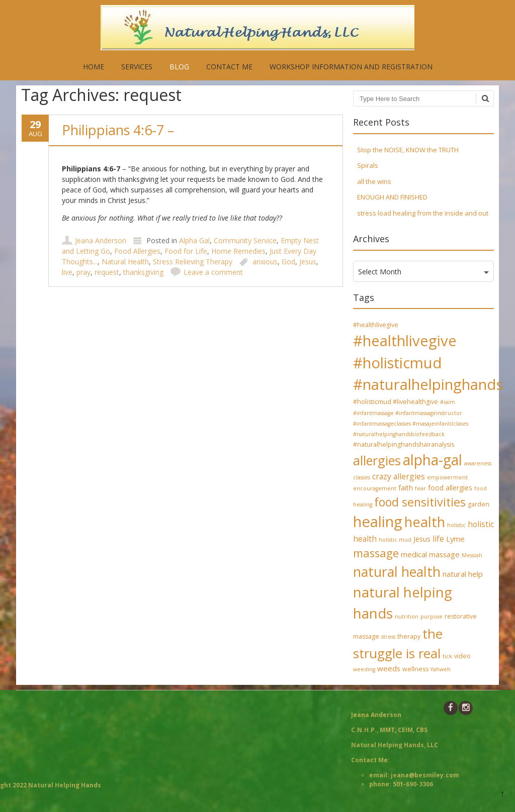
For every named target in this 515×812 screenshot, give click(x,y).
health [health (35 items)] (425, 522)
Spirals (368, 165)
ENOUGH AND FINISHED (392, 197)
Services (137, 67)
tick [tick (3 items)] (447, 656)
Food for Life (186, 251)
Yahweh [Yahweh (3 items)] (441, 669)
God (288, 262)
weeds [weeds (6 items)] (389, 668)
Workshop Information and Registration (351, 67)
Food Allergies (137, 251)
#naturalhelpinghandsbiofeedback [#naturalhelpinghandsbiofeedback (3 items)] (399, 434)
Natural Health (125, 262)
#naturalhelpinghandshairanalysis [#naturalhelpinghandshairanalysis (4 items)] (404, 444)
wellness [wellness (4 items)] (415, 669)
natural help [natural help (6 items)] (463, 574)
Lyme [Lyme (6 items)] (455, 539)
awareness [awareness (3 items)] (478, 463)
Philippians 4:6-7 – (118, 130)
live (67, 272)
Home (94, 67)
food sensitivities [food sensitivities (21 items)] (420, 502)
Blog (179, 67)
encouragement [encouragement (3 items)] (375, 488)
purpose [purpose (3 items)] (432, 617)
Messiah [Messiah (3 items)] (472, 555)
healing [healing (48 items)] (378, 522)
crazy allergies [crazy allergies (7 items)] (399, 476)
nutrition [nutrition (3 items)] (407, 617)
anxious (265, 262)
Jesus (308, 262)
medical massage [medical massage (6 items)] (430, 554)
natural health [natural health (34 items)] (397, 572)
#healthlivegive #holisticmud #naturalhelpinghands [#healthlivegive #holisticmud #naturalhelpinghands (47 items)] (428, 363)
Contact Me (229, 67)
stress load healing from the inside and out (423, 213)
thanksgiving (143, 272)
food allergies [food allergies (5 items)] (450, 488)
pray (83, 272)
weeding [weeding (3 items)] (364, 669)
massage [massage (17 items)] (376, 553)
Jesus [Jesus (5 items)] (422, 539)
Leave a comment (213, 272)
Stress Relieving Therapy (193, 262)
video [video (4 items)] (462, 656)
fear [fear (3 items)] (420, 488)
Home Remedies (238, 251)
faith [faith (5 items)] (406, 488)
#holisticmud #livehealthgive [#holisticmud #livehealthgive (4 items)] (396, 402)
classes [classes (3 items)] (362, 477)
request (107, 272)
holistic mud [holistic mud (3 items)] (395, 540)
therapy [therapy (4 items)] (409, 636)
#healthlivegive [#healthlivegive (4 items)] (376, 325)
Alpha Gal (194, 240)
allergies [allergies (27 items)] (377, 460)
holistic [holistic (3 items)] (456, 525)
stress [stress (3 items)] (388, 637)
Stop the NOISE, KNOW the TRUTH (408, 150)
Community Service (245, 240)
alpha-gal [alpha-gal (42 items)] (433, 460)
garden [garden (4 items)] (479, 504)
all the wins (374, 181)
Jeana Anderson (101, 240)
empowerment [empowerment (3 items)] (447, 477)
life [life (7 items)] (438, 539)
